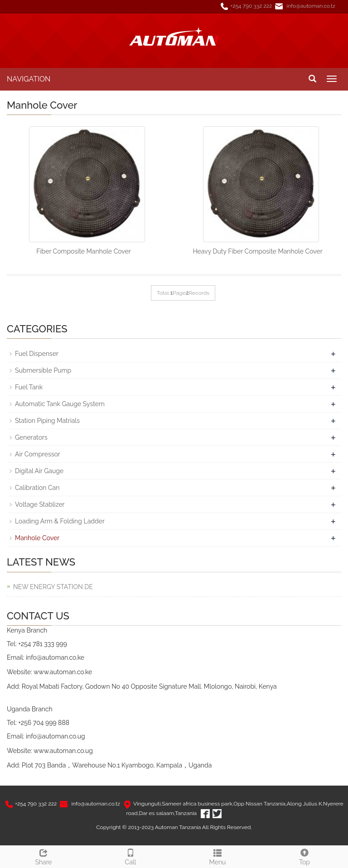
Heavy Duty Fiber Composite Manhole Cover (257, 251)
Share (43, 856)
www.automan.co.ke (63, 672)
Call (130, 856)
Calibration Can (37, 488)
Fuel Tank (29, 387)
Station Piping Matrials (47, 421)
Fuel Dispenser (37, 354)
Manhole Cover (37, 538)
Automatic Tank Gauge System (60, 404)
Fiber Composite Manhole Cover (83, 251)
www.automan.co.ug (63, 751)
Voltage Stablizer (40, 504)
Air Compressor (38, 454)
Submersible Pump (43, 370)
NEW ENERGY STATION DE (53, 587)
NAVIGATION (29, 79)
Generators (31, 437)
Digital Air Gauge (39, 471)
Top (304, 856)
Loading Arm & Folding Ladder (60, 521)
